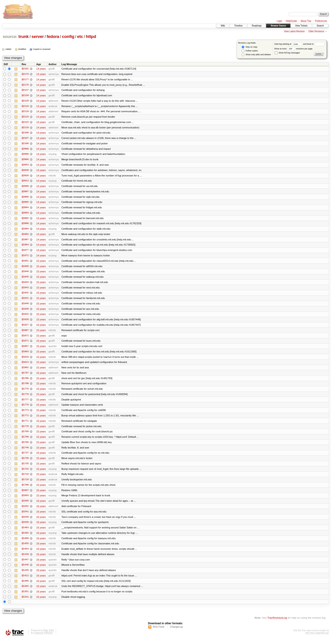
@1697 (25, 494)
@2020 (25, 176)
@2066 (25, 160)
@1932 (25, 317)
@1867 (25, 349)
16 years (41, 505)
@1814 (25, 365)
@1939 (25, 311)
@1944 (25, 284)
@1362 (25, 591)
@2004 (25, 209)
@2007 (25, 193)
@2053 (25, 166)
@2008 (25, 187)
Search (320, 26)
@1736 (25, 462)
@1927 (25, 327)
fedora (53, 36)
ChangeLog (176, 632)
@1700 (25, 489)
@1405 (25, 586)
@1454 (25, 554)
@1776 (25, 408)
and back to (314, 44)
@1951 (25, 263)
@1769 (25, 435)
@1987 (25, 241)
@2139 (25, 96)
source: (10, 36)
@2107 (25, 139)
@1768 (25, 440)
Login (279, 21)
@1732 (25, 473)
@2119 (25, 106)
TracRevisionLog (277, 623)
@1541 (25, 516)
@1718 (25, 484)
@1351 (25, 597)
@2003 (25, 214)
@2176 (25, 85)
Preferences (321, 21)
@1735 (25, 467)
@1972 (25, 257)
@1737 (25, 457)
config (68, 36)
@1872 (25, 338)
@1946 (25, 273)
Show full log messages (287, 53)
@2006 (25, 198)
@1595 (25, 505)
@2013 (25, 182)
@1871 (25, 343)
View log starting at (289, 44)
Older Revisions (316, 31)
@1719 (25, 478)
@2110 (25, 128)
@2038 (25, 171)
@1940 (25, 306)
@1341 (25, 602)
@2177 (25, 79)
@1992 (25, 236)
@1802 (25, 370)
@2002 (25, 220)
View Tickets (301, 26)
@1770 (25, 430)
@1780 (25, 387)
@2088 (25, 155)
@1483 (25, 532)
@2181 (25, 69)
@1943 (25, 290)
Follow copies (250, 51)
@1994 (25, 230)
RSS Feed (158, 632)
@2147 (25, 90)
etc (80, 36)
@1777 (25, 403)
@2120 (25, 101)
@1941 (25, 300)
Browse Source (278, 26)
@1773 (25, 413)
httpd (91, 36)
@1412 (25, 580)
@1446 (25, 570)
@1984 (25, 246)
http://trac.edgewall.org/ (317, 638)
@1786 (25, 381)
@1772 (25, 419)
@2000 (25, 225)
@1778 (25, 397)
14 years (41, 69)
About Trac (306, 21)
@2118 (25, 112)
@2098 (25, 149)
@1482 (25, 537)
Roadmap (257, 26)
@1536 (25, 527)
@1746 (25, 451)
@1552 (25, 510)
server (38, 36)
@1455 (25, 548)
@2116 (25, 117)
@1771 (25, 424)
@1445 (25, 575)
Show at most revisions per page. (294, 49)
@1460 (25, 543)
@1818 (25, 360)
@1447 (25, 564)
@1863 (25, 354)
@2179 (25, 74)
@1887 (25, 333)
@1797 (25, 376)
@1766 (25, 446)
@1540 (25, 521)
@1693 (25, 500)
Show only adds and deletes (256, 55)
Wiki (223, 26)
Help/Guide (291, 21)
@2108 (25, 133)
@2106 (25, 144)
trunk (24, 36)
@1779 (25, 392)
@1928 (25, 322)
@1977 (25, 252)
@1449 (25, 559)
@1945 (25, 279)
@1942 (25, 295)
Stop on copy (249, 47)
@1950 (25, 268)
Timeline (238, 26)
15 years (41, 263)
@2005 (25, 203)
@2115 (25, 123)
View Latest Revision (294, 31)
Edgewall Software (43, 638)
